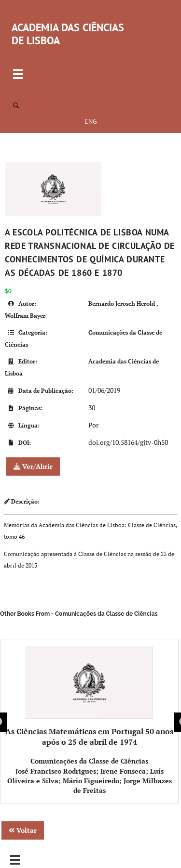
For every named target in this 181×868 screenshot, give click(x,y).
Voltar (23, 830)
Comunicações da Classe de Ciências (89, 761)
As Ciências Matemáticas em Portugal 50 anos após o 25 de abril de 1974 (89, 697)
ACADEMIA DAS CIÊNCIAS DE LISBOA (68, 34)
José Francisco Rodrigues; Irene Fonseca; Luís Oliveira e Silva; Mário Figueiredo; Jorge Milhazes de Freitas (90, 781)
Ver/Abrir (33, 466)
